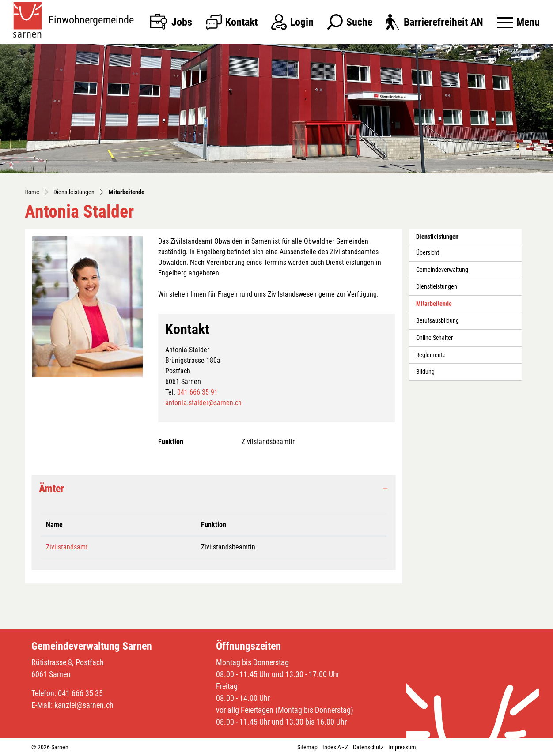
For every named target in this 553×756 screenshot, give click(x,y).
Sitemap (307, 747)
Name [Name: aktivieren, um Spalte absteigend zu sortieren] (54, 525)
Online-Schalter (434, 338)
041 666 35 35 (80, 693)
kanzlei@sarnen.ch (84, 705)
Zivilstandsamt (67, 547)
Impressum (402, 747)
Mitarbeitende (436, 306)
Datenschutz (368, 747)
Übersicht (428, 253)
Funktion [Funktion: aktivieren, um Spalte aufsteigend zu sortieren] (214, 525)
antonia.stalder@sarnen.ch (203, 403)
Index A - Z (335, 747)
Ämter (51, 489)
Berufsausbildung (437, 321)
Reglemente (431, 355)
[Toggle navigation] (519, 22)
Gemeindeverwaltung (442, 270)
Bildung (425, 372)
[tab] (214, 489)
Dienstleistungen (437, 287)
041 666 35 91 (197, 392)
